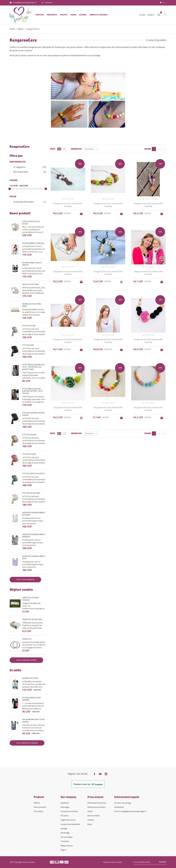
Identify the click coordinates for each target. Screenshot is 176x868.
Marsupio (52, 15)
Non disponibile (30, 172)
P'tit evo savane (29, 435)
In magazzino (30, 167)
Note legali (65, 807)
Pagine (148, 149)
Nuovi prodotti (40, 807)
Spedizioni (65, 803)
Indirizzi (91, 820)
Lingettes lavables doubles (31, 599)
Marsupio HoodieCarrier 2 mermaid (34, 536)
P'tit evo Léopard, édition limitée (33, 414)
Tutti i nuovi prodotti (25, 580)
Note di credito (94, 816)
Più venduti (38, 811)
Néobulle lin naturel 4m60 (32, 305)
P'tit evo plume (29, 326)
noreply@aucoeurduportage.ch (23, 3)
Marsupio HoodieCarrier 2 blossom (34, 514)
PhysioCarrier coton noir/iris (31, 699)
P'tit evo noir (28, 345)
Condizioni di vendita (69, 811)
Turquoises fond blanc (30, 202)
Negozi (63, 850)
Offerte (37, 803)
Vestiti (64, 15)
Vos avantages (67, 837)
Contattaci (47, 3)
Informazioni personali (97, 803)
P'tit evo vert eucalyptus (33, 474)
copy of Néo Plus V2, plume (31, 223)
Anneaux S (27, 639)
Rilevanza (92, 149)
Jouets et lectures (99, 15)
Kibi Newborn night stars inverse (33, 721)
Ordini (90, 811)
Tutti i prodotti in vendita (27, 743)
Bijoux (83, 15)
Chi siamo (65, 816)
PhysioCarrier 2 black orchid (32, 264)
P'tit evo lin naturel (31, 493)
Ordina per (76, 149)
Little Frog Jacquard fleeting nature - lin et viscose (33, 391)
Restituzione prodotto (97, 807)
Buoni (90, 824)
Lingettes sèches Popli (32, 619)
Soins (73, 15)
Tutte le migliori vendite (26, 660)
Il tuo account (95, 797)
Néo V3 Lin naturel (30, 284)
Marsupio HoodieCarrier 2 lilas (34, 557)
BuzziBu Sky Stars (30, 678)
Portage (40, 15)
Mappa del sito (67, 846)
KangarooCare (20, 147)
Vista (53, 149)
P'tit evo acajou (29, 454)
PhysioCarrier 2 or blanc (33, 243)
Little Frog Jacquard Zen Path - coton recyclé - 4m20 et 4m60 (33, 367)
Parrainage (65, 833)
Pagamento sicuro (68, 820)
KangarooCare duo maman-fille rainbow (68, 205)
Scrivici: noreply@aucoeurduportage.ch (130, 811)
